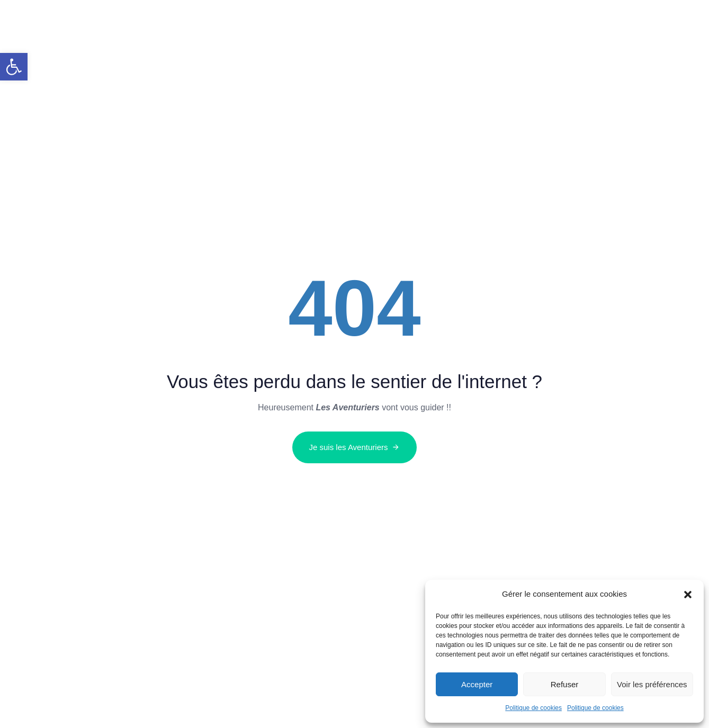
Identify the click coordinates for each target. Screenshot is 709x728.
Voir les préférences (652, 684)
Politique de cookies (533, 708)
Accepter (477, 684)
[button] (14, 67)
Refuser (565, 684)
